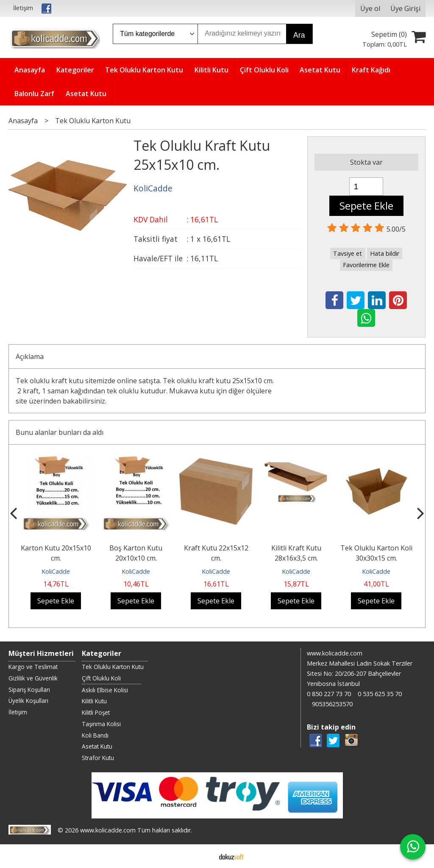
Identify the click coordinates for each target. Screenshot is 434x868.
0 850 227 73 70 (329, 694)
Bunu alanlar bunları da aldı (60, 432)
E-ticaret (204, 856)
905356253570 (332, 704)
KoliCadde (56, 571)
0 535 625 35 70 (380, 694)
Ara (299, 35)
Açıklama (30, 357)
